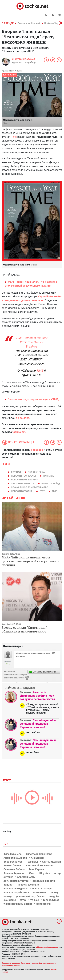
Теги (6, 844)
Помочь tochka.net (29, 23)
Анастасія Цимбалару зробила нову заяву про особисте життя (37, 696)
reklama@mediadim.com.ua (47, 947)
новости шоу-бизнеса (25, 480)
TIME (40, 371)
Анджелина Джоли (15, 858)
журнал (16, 472)
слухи (23, 900)
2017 (42, 491)
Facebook (37, 450)
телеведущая (51, 900)
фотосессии (43, 904)
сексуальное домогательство (30, 487)
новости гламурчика (16, 888)
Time (5, 123)
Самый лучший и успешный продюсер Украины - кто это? (38, 724)
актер (57, 873)
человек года (36, 472)
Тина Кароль (36, 869)
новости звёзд (51, 483)
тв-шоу (35, 900)
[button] (53, 15)
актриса (8, 877)
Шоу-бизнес (9, 75)
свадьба (54, 896)
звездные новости (23, 483)
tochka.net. (19, 432)
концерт (9, 885)
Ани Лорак (37, 858)
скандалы (10, 900)
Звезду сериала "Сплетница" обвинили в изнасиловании (24, 629)
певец (54, 892)
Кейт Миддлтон (51, 862)
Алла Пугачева (13, 854)
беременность (26, 877)
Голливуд (32, 862)
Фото (32, 873)
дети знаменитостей (16, 881)
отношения (40, 892)
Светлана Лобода (14, 869)
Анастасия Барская (23, 59)
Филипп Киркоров (14, 873)
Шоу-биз (44, 873)
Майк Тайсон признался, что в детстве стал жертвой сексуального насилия (30, 561)
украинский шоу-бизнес (18, 904)
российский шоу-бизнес (31, 896)
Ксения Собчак (13, 866)
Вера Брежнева (13, 862)
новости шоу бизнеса (16, 892)
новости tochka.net (24, 476)
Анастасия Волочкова (39, 854)
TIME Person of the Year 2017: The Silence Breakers (32, 342)
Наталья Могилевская (39, 866)
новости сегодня (22, 491)
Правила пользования (11, 963)
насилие (49, 476)
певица (8, 896)
